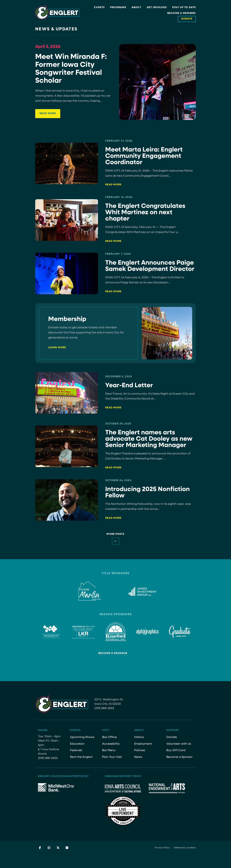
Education (77, 744)
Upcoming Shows (82, 737)
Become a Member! (182, 13)
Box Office (109, 737)
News (138, 757)
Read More (48, 115)
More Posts (115, 534)
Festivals (76, 750)
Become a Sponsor (113, 653)
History (139, 737)
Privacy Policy (162, 848)
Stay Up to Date (184, 7)
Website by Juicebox (185, 848)
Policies (140, 750)
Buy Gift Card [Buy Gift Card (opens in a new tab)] (176, 750)
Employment (143, 744)
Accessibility (111, 744)
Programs (118, 7)
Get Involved (157, 7)
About (136, 7)
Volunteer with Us (179, 744)
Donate (172, 737)
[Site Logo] (57, 12)
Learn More (57, 348)
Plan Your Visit (112, 757)
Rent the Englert (81, 757)
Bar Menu (109, 750)
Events (99, 7)
